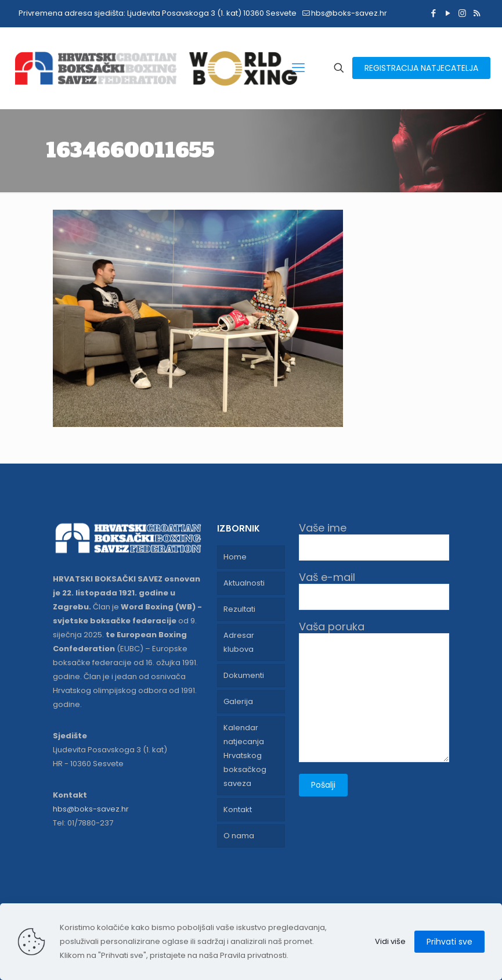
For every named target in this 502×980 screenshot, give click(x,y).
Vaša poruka (374, 691)
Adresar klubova (239, 642)
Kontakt (238, 810)
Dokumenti (244, 675)
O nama (239, 836)
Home (235, 557)
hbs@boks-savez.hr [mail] (349, 13)
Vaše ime (374, 541)
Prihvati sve (449, 942)
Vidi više (390, 941)
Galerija (238, 701)
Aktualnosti (244, 583)
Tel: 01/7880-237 (83, 823)
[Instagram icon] (462, 13)
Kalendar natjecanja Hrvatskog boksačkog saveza (245, 755)
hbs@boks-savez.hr (91, 809)
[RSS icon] (477, 13)
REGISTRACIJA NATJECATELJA (421, 68)
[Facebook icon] (433, 13)
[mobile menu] (298, 68)
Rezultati (239, 609)
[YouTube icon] (448, 13)
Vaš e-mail (374, 590)
